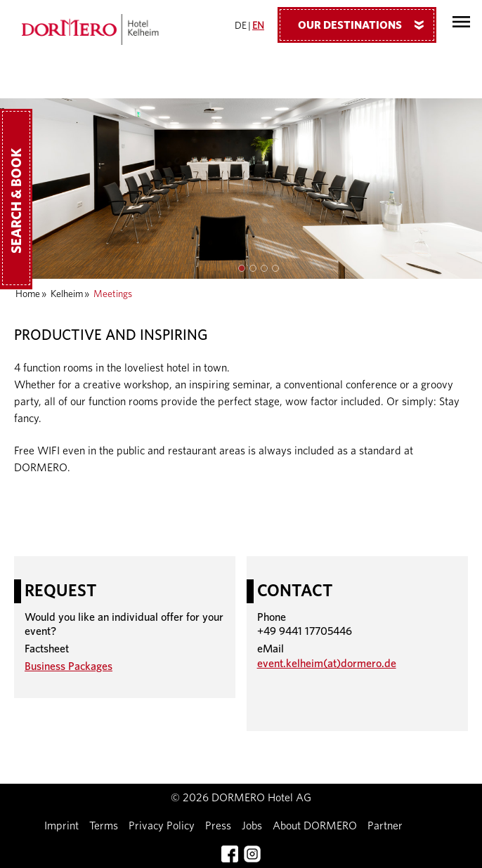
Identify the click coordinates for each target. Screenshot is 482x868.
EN (258, 26)
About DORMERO (315, 826)
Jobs (252, 826)
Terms (104, 826)
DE (241, 26)
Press (218, 826)
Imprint (61, 826)
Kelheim (67, 294)
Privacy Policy (162, 826)
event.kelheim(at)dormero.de (327, 664)
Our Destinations (366, 25)
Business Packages (69, 666)
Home (28, 294)
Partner (385, 826)
